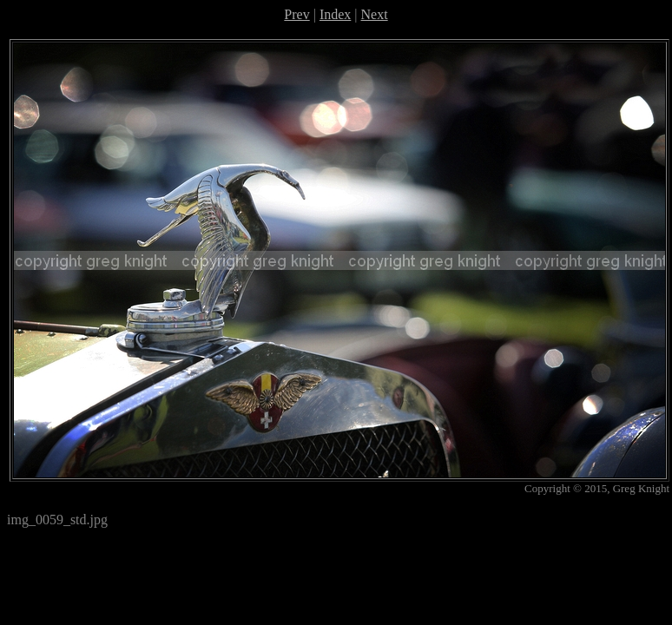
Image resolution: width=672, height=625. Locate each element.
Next (375, 14)
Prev (296, 14)
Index (335, 14)
